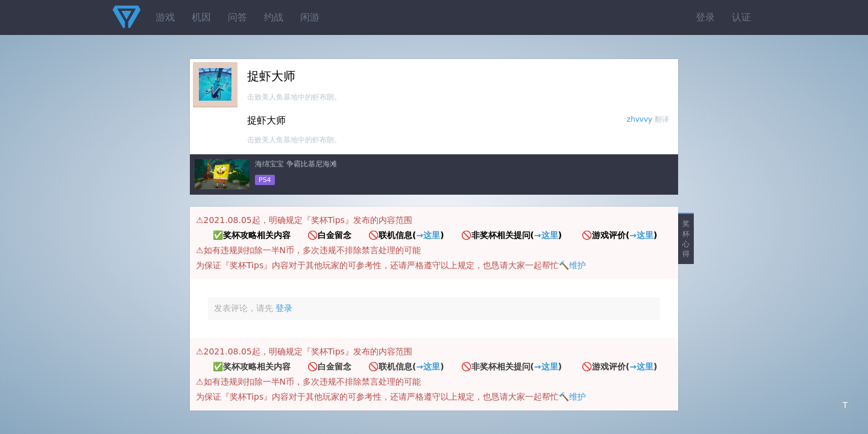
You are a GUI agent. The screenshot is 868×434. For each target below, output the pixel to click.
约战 (274, 17)
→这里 (428, 235)
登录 (705, 17)
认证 (741, 17)
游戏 (165, 17)
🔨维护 (572, 265)
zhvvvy (640, 119)
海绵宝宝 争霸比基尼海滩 (296, 164)
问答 (237, 17)
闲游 (310, 17)
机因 (201, 17)
